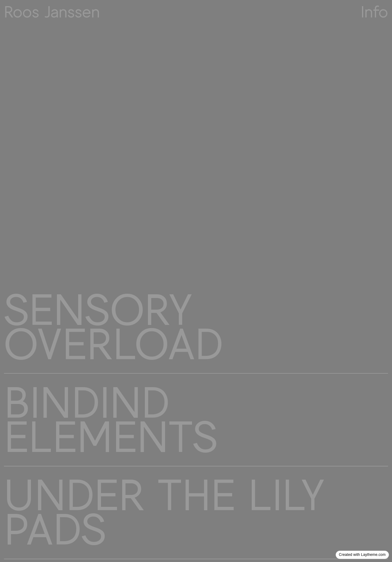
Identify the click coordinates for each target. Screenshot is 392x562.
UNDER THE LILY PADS (164, 512)
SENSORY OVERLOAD (113, 327)
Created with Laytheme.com (362, 555)
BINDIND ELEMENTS (111, 420)
